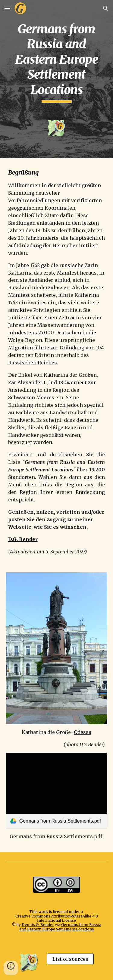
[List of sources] (70, 959)
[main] (57, 62)
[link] (57, 791)
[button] (7, 8)
